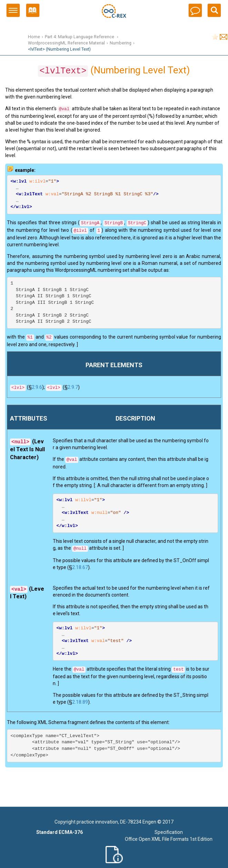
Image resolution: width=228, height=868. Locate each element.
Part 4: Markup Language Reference (80, 37)
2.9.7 (73, 387)
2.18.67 (80, 567)
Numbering (121, 43)
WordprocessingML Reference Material (66, 43)
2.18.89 (80, 702)
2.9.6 (37, 387)
